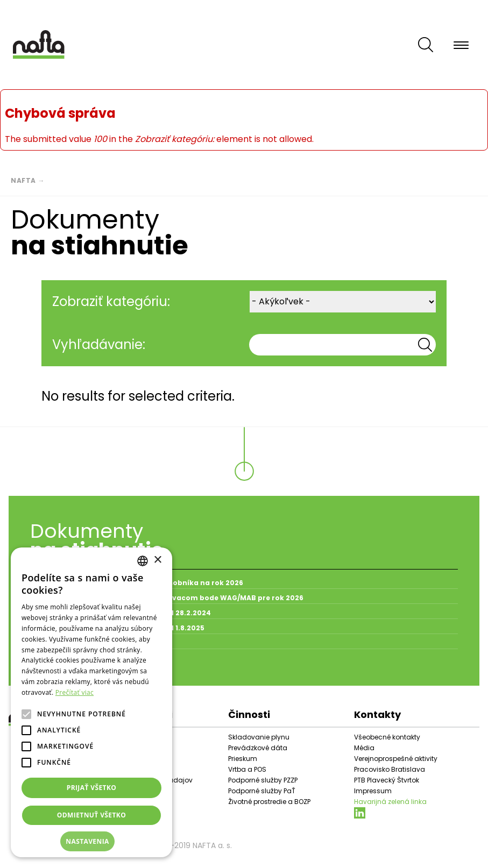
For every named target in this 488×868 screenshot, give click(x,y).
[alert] (91, 702)
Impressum (373, 791)
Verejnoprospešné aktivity (396, 759)
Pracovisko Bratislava (390, 769)
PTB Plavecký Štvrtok (387, 780)
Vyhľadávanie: (99, 344)
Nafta (23, 180)
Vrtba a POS (247, 769)
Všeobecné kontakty (387, 737)
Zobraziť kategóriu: (111, 301)
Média (364, 748)
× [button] (157, 560)
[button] (91, 842)
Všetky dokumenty (71, 667)
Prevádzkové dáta (258, 748)
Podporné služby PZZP (263, 780)
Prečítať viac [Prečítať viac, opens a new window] (75, 692)
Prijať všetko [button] (92, 788)
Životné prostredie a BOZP (269, 802)
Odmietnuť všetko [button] (91, 815)
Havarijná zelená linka (390, 802)
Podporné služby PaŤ (262, 791)
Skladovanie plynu (259, 737)
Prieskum (243, 759)
